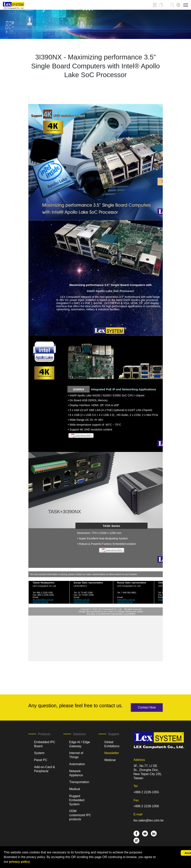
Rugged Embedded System (77, 800)
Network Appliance (76, 773)
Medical (75, 789)
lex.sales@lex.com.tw (149, 820)
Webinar (110, 760)
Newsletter (112, 753)
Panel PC (41, 760)
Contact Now (147, 707)
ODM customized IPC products (80, 815)
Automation (77, 764)
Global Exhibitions (112, 744)
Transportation (79, 782)
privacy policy (20, 862)
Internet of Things (76, 755)
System (39, 753)
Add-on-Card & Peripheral (45, 769)
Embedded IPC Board (45, 744)
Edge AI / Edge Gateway (80, 744)
